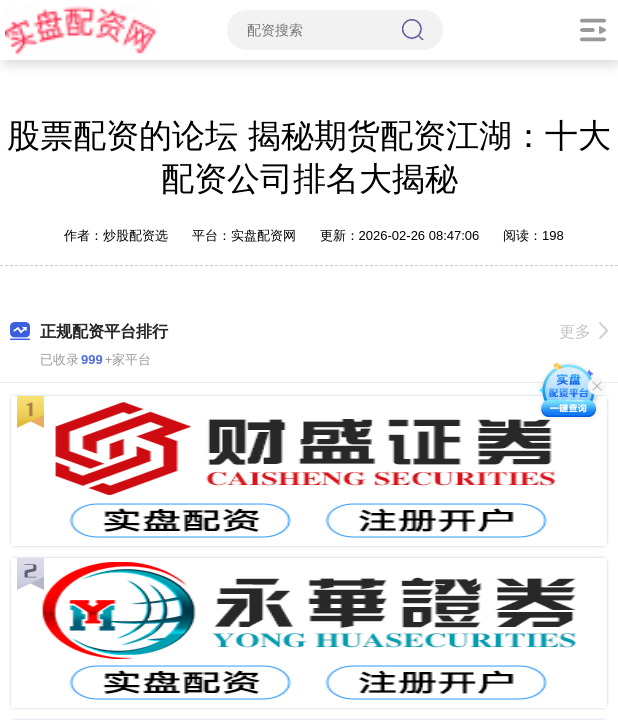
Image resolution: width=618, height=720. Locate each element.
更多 (583, 331)
